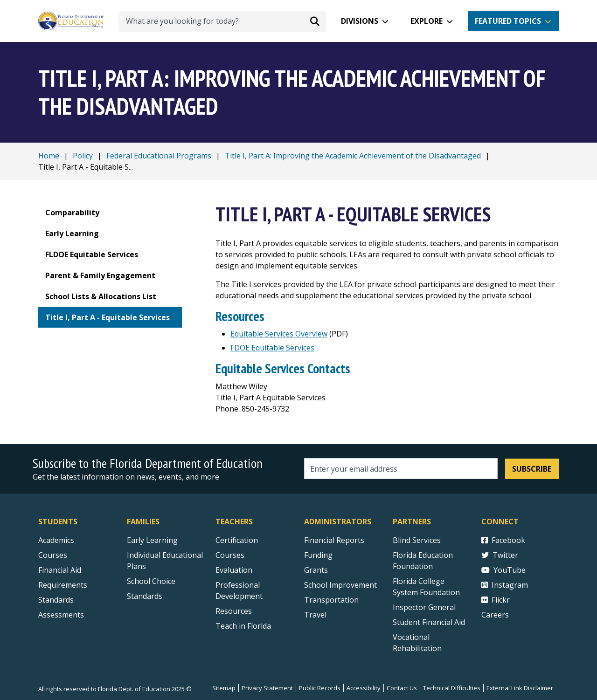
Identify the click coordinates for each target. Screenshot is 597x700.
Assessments (61, 615)
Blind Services (417, 540)
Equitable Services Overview (279, 334)
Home (49, 156)
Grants (316, 570)
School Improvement (340, 585)
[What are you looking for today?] (222, 21)
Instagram (505, 585)
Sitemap (224, 688)
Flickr (496, 600)
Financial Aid (60, 570)
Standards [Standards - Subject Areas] (56, 600)
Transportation (331, 600)
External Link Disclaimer (520, 688)
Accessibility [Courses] (364, 688)
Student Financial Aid (429, 622)
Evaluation (234, 570)
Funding (318, 555)
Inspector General (424, 607)
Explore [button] (427, 21)
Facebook (503, 540)
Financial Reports (334, 540)
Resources (234, 611)
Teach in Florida (243, 626)
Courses (53, 555)
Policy (83, 156)
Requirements (63, 585)
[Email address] (401, 469)
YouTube (503, 570)
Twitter (500, 555)
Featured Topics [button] (508, 21)
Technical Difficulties (452, 688)
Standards (145, 596)
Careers (495, 615)
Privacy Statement (267, 688)
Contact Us (402, 688)
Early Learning (152, 540)
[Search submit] (315, 21)
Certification (237, 540)
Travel (315, 615)
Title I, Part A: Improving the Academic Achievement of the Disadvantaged (353, 156)
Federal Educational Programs (159, 156)
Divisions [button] (360, 21)
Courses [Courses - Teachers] (230, 555)
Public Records (320, 688)
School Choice (151, 581)
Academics (56, 540)
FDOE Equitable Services (272, 348)
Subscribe (532, 469)
